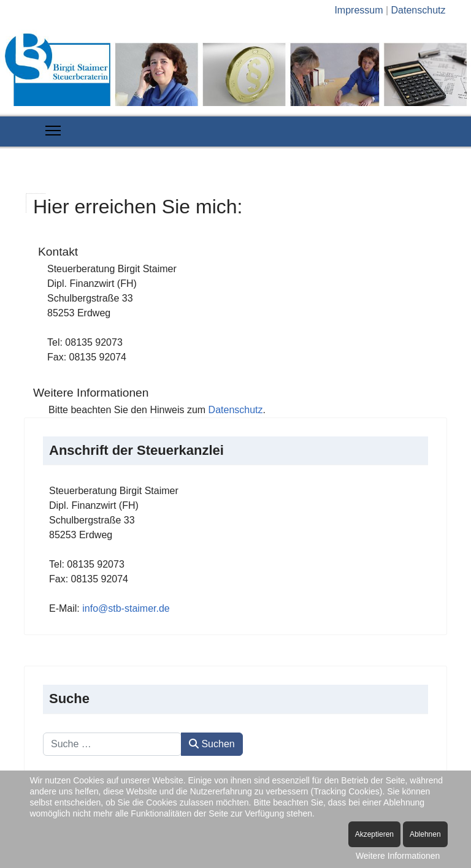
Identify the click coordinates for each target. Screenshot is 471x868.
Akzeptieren (374, 834)
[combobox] (112, 744)
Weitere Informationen (398, 856)
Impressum (358, 10)
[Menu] (53, 131)
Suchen (212, 744)
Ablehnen (425, 834)
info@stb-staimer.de (126, 608)
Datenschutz (419, 10)
